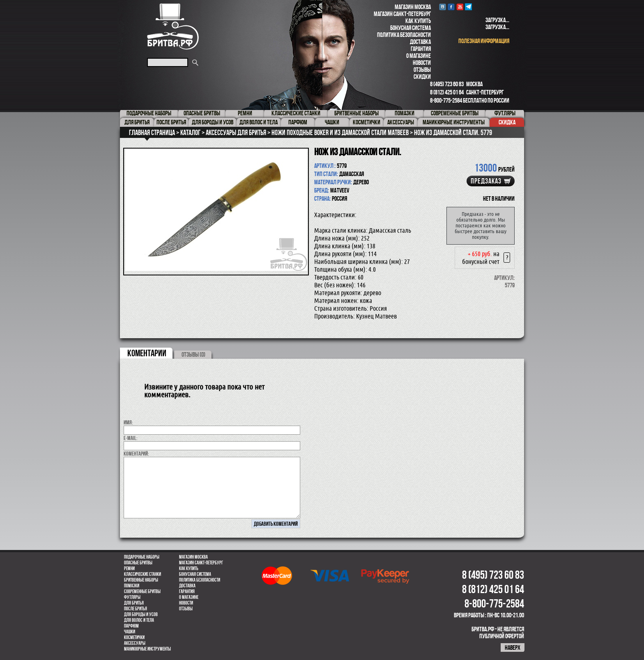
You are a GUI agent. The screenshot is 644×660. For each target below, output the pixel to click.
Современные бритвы (142, 591)
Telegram (468, 7)
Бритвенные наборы (141, 580)
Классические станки (143, 574)
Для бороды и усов (141, 614)
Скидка (507, 122)
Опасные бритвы (138, 563)
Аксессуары (135, 643)
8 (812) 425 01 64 (447, 92)
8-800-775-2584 (446, 100)
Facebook (451, 7)
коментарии (147, 353)
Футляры (132, 597)
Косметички (134, 637)
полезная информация (484, 41)
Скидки (422, 77)
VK (443, 7)
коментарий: (136, 454)
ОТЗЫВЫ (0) (193, 354)
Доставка (420, 42)
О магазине (419, 56)
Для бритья (134, 603)
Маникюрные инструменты (147, 649)
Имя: (128, 422)
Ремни (129, 568)
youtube (460, 7)
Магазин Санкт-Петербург (402, 14)
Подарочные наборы (142, 557)
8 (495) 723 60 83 (447, 84)
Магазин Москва (413, 7)
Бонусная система (411, 28)
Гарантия (421, 49)
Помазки (132, 586)
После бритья (136, 609)
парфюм (131, 626)
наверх (513, 647)
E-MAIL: (131, 438)
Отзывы (422, 70)
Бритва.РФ (173, 26)
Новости (422, 63)
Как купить (418, 21)
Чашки (130, 632)
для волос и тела (139, 620)
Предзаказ (486, 181)
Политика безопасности (404, 35)
